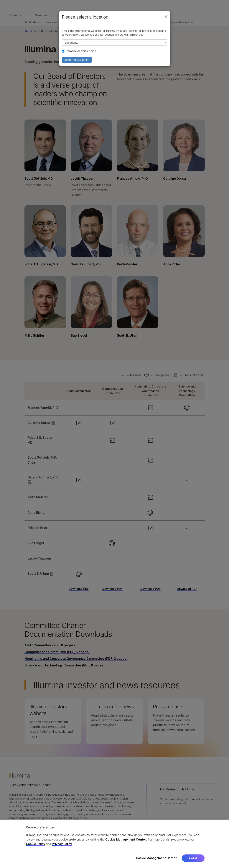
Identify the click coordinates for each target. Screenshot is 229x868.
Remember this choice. (79, 51)
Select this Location (77, 60)
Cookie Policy (36, 846)
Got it (193, 860)
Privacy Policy (62, 846)
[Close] (166, 16)
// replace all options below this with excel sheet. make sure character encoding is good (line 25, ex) (115, 42)
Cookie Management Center (126, 842)
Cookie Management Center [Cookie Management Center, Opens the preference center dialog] (156, 860)
